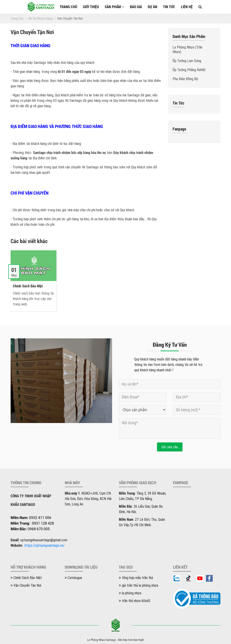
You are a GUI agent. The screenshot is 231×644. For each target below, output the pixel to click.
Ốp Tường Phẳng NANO (189, 70)
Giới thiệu (91, 7)
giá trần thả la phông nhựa (139, 585)
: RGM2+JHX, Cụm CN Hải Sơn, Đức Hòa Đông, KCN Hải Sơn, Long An (88, 499)
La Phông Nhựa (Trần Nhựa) (187, 49)
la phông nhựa (130, 593)
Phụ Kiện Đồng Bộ (185, 79)
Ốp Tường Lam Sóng (187, 61)
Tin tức (169, 7)
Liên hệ (187, 7)
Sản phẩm (114, 7)
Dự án (152, 7)
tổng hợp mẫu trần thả (136, 578)
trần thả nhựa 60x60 (135, 601)
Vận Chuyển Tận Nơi (26, 585)
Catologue (73, 578)
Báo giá (136, 7)
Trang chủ (68, 7)
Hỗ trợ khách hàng (42, 19)
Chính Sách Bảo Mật (26, 578)
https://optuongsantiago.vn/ (45, 545)
